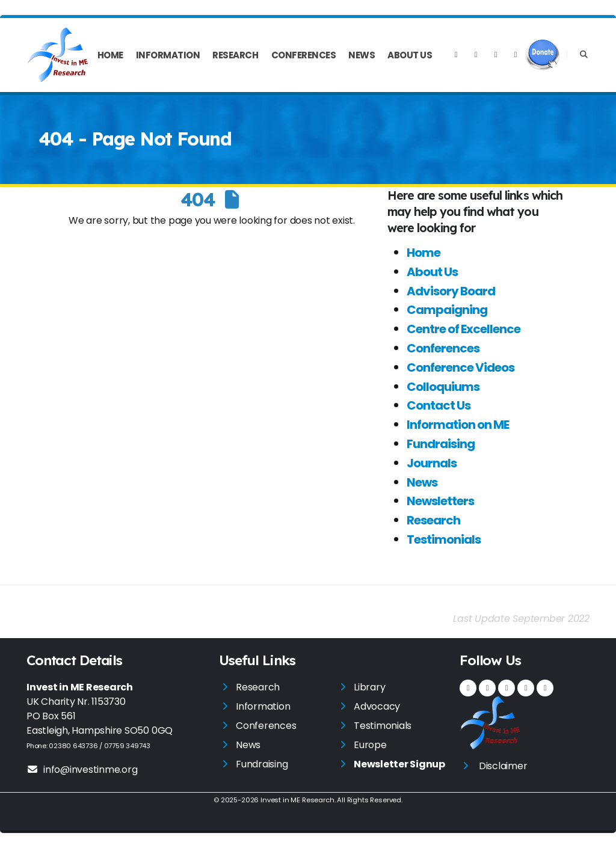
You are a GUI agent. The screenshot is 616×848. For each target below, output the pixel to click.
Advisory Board (451, 291)
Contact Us (439, 405)
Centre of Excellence (464, 329)
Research (235, 55)
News (362, 55)
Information (168, 55)
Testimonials (444, 539)
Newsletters (440, 501)
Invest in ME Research (297, 800)
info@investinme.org (82, 770)
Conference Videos (460, 367)
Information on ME (458, 425)
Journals (432, 463)
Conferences (304, 55)
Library (369, 687)
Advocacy (377, 706)
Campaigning (447, 310)
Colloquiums (443, 387)
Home (110, 55)
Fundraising (441, 444)
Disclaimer (503, 766)
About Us (410, 55)
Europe (370, 745)
